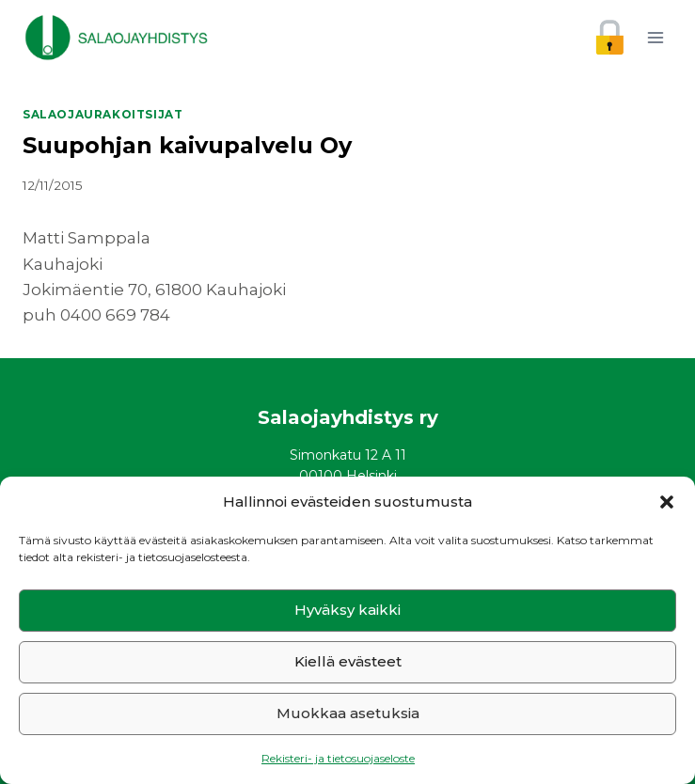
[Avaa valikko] (655, 37)
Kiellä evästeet (348, 661)
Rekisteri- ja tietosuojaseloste (338, 758)
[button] (667, 502)
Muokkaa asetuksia (348, 713)
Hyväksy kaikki (347, 610)
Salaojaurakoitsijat (103, 114)
